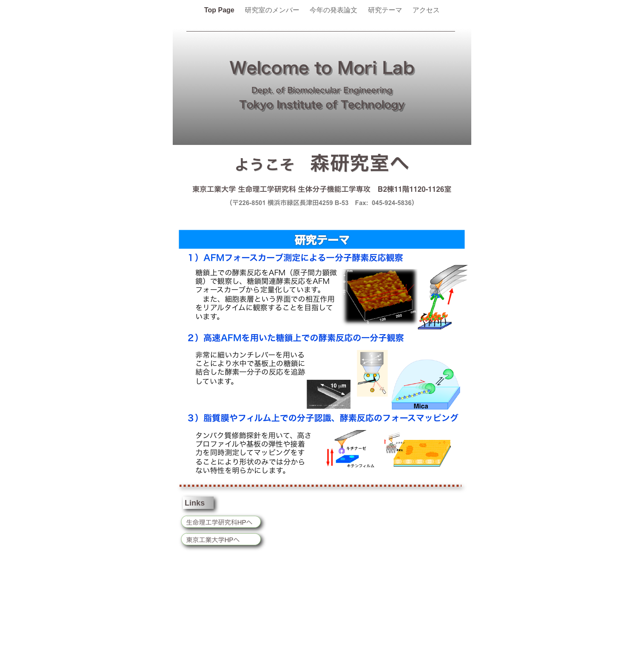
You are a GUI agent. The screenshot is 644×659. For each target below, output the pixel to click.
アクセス (426, 10)
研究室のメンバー (273, 10)
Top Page (220, 10)
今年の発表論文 (334, 10)
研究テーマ (386, 10)
